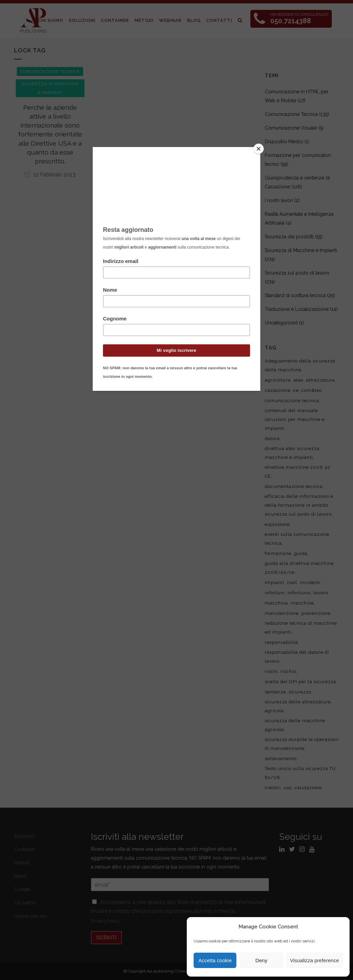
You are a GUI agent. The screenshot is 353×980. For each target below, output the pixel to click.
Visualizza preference (315, 960)
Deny (262, 960)
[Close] (259, 149)
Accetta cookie (215, 960)
